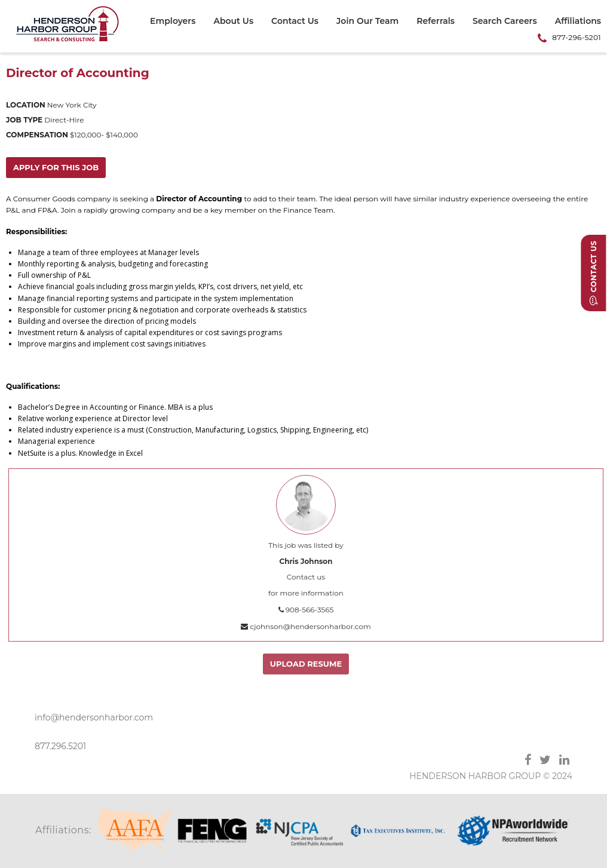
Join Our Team (367, 22)
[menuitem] (177, 23)
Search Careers (505, 22)
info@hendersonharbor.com (94, 717)
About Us (233, 22)
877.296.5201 (60, 746)
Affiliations (578, 22)
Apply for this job (56, 167)
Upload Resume (310, 664)
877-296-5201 (577, 37)
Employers (173, 22)
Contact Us (295, 22)
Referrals (436, 22)
